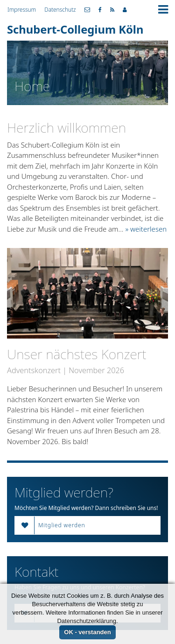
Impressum (22, 9)
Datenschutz (60, 9)
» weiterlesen (146, 229)
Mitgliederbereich (125, 10)
